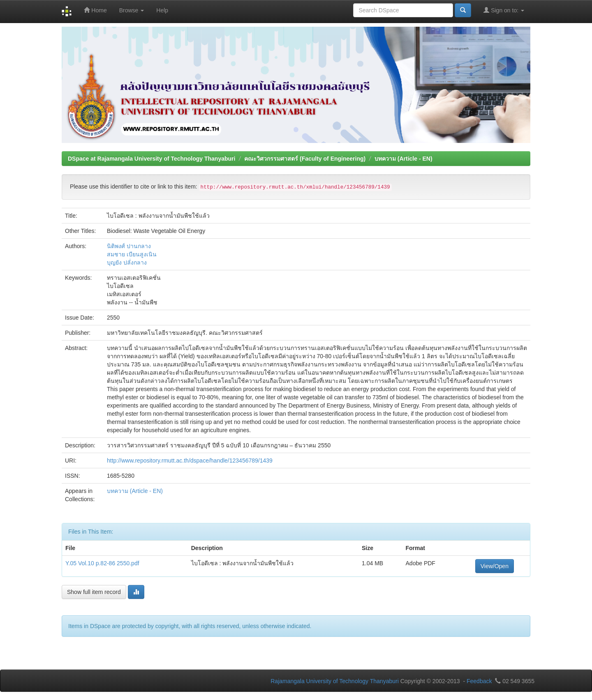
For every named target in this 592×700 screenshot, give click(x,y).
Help (162, 10)
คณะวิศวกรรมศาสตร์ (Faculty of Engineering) (305, 159)
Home (95, 10)
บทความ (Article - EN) (404, 159)
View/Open (495, 566)
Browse (132, 10)
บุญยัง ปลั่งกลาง (127, 262)
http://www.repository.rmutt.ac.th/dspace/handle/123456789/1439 (190, 461)
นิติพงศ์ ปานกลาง (129, 246)
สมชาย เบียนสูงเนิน (132, 254)
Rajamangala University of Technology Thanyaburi (335, 681)
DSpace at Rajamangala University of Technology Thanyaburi (151, 159)
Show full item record (94, 592)
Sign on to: (504, 10)
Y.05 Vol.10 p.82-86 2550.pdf (102, 563)
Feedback (479, 681)
